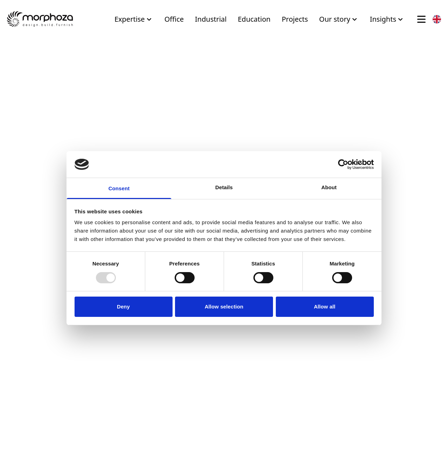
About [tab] (329, 187)
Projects (295, 19)
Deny (123, 307)
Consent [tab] (119, 188)
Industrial (211, 19)
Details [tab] (224, 187)
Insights (387, 19)
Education (254, 19)
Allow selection (224, 307)
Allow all (325, 307)
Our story (339, 19)
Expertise (134, 19)
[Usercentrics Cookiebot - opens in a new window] (343, 164)
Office (174, 19)
